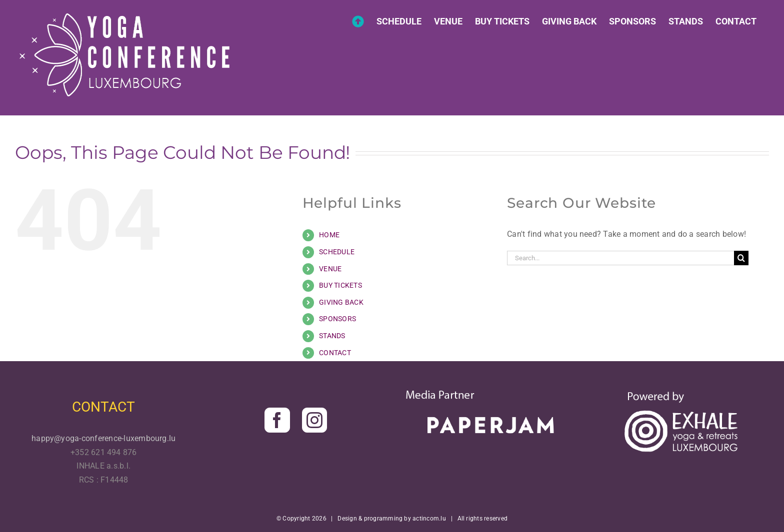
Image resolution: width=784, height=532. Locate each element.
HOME (329, 235)
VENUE (330, 269)
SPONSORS (337, 319)
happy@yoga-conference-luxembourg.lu (103, 438)
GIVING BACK (341, 302)
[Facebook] (277, 420)
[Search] (741, 258)
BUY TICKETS (340, 285)
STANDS (332, 336)
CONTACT (335, 353)
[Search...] (620, 258)
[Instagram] (314, 420)
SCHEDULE (337, 252)
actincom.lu (429, 519)
